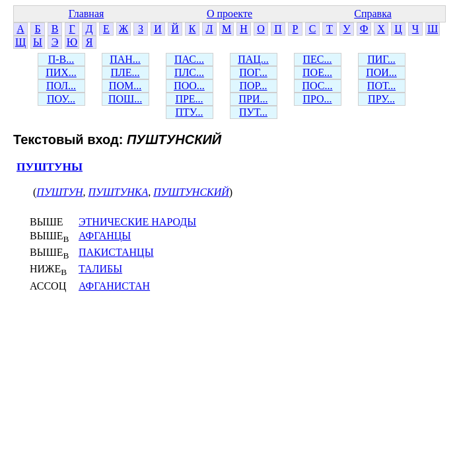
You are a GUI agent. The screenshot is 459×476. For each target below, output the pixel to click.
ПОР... (253, 86)
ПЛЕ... (125, 72)
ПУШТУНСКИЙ (191, 192)
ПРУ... (381, 99)
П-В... (61, 59)
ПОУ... (61, 99)
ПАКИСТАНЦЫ (116, 252)
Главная (87, 14)
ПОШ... (125, 99)
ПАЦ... (253, 59)
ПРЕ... (189, 99)
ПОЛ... (61, 86)
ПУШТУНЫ (50, 167)
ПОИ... (381, 72)
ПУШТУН (59, 192)
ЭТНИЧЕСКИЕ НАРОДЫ (137, 222)
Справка (373, 14)
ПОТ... (381, 86)
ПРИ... (253, 99)
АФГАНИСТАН (114, 286)
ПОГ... (253, 72)
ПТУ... (189, 112)
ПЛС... (189, 72)
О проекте (229, 14)
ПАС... (189, 59)
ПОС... (318, 86)
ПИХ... (61, 72)
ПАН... (125, 59)
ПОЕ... (317, 72)
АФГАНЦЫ (105, 236)
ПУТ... (253, 112)
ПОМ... (125, 86)
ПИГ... (381, 59)
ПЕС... (318, 59)
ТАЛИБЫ (100, 269)
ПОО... (189, 86)
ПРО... (317, 99)
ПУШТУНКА (119, 192)
